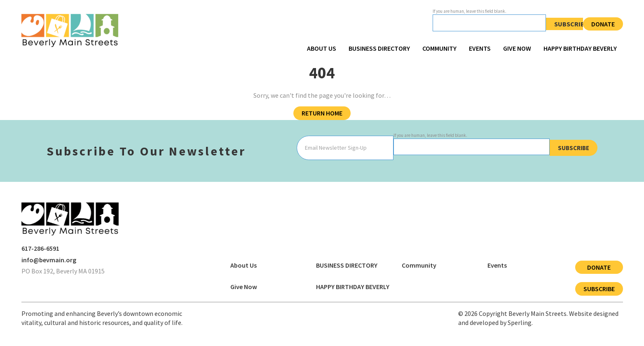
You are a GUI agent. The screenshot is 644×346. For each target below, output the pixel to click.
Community (439, 48)
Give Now (517, 48)
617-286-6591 (40, 248)
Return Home (322, 113)
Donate (603, 24)
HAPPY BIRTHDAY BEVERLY (580, 48)
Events (480, 48)
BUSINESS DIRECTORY (379, 48)
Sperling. (520, 322)
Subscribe (571, 24)
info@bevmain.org (49, 260)
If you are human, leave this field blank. (470, 11)
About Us (322, 48)
